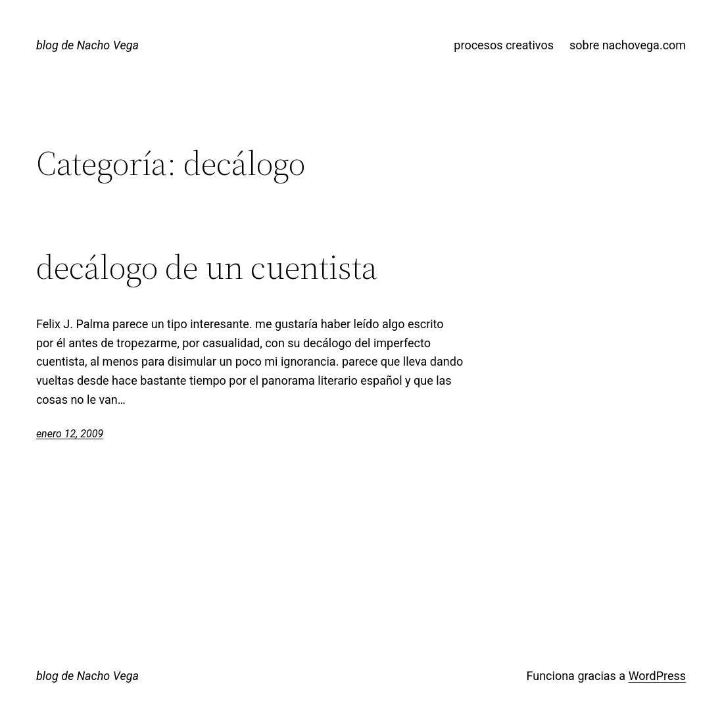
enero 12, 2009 (70, 434)
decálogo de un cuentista (207, 267)
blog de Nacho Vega (87, 45)
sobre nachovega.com (628, 45)
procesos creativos (504, 45)
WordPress (657, 676)
